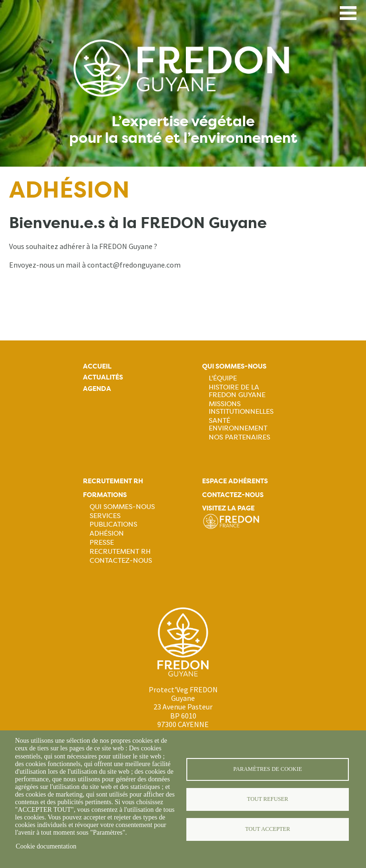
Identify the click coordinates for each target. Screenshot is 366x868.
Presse (102, 542)
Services (105, 516)
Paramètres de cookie (267, 769)
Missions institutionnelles (241, 408)
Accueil (97, 366)
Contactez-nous (121, 560)
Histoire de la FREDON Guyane (237, 391)
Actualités (103, 377)
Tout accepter (267, 829)
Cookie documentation (46, 846)
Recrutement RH (120, 551)
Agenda (97, 389)
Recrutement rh (113, 481)
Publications (113, 524)
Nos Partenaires (239, 437)
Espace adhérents (235, 481)
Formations (105, 495)
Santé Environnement (238, 424)
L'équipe (223, 378)
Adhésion (107, 533)
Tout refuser (267, 799)
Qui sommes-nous (234, 366)
